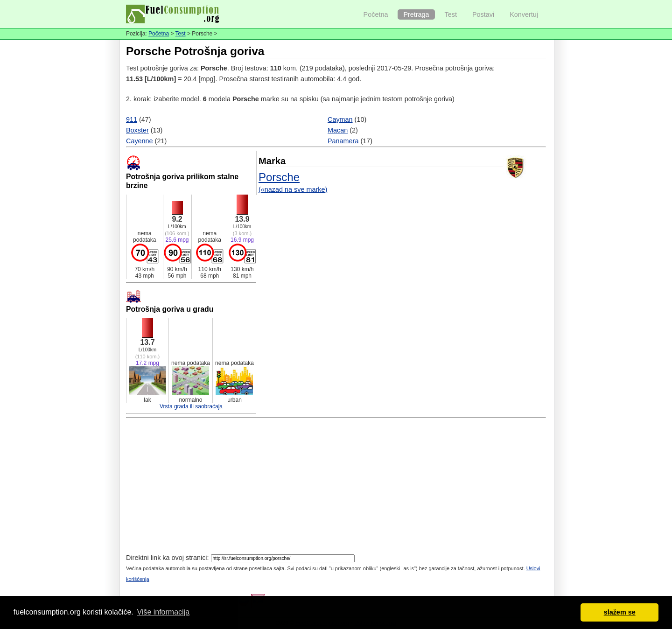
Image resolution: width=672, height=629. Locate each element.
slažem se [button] (620, 612)
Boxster (137, 130)
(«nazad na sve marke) (293, 189)
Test (451, 14)
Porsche (279, 177)
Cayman (340, 119)
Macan (338, 130)
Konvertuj (524, 14)
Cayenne (140, 141)
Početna (376, 14)
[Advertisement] (336, 487)
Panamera (343, 141)
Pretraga (416, 14)
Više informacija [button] (163, 612)
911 (132, 119)
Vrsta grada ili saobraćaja (191, 406)
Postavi (483, 14)
